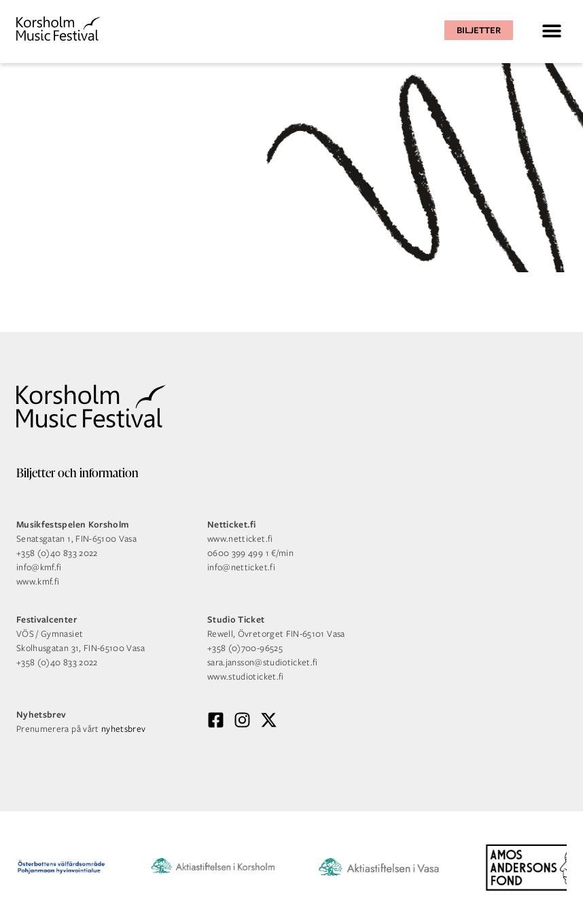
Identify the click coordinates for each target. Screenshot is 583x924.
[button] (551, 30)
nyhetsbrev (124, 729)
